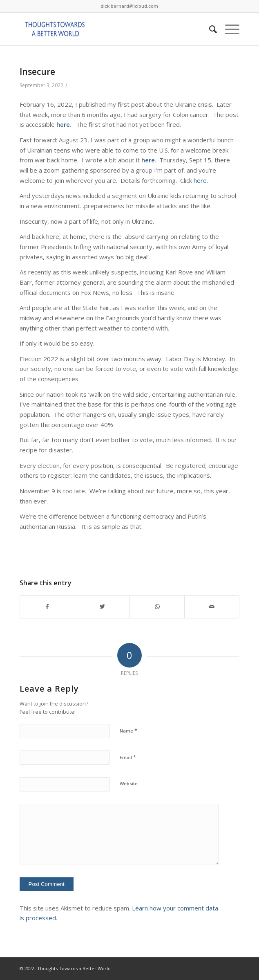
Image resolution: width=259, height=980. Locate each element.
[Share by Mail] (212, 607)
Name (128, 731)
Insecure (37, 72)
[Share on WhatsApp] (157, 607)
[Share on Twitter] (102, 607)
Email (128, 757)
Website (129, 783)
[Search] (209, 29)
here (63, 124)
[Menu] (228, 29)
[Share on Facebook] (47, 607)
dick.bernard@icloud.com (129, 6)
